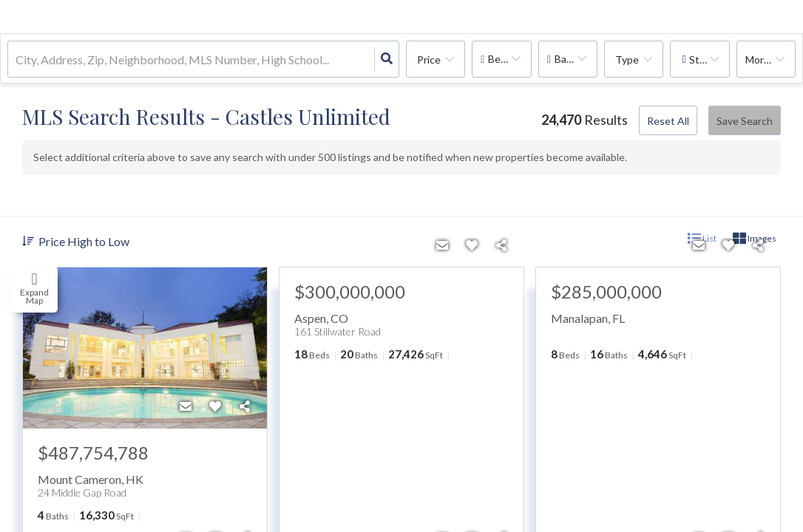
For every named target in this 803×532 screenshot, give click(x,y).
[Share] (245, 406)
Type (627, 59)
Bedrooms (509, 59)
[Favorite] (215, 406)
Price (429, 59)
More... (761, 59)
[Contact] (186, 406)
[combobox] (17, 59)
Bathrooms (576, 59)
